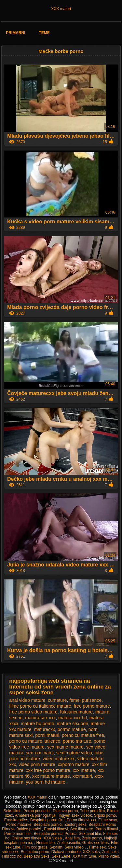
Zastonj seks (75, 825)
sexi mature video (74, 753)
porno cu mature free (83, 735)
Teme (44, 33)
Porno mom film (18, 834)
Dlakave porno (65, 811)
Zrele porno (92, 838)
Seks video (75, 847)
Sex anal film (90, 834)
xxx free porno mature (48, 770)
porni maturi (47, 735)
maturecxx (44, 729)
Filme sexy (107, 820)
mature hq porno (38, 724)
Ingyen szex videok (75, 815)
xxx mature (84, 770)
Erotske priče (16, 820)
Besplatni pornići (48, 825)
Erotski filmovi (56, 829)
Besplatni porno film (47, 820)
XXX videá (53, 838)
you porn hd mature (45, 782)
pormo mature (72, 729)
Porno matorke (19, 825)
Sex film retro (82, 829)
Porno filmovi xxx (81, 820)
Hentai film (45, 843)
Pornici (71, 834)
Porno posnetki (37, 811)
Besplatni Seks (37, 856)
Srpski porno (105, 815)
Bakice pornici (29, 829)
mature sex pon (72, 724)
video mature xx (59, 759)
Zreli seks (110, 852)
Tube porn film (92, 811)
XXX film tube (84, 856)
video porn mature (37, 764)
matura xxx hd (73, 718)
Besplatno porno (35, 852)
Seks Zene (61, 856)
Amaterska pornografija (36, 815)
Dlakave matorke (66, 852)
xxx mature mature (51, 776)
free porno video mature (33, 712)
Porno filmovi (107, 829)
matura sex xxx (40, 718)
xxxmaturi (82, 776)
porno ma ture (77, 741)
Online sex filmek (27, 838)
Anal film (72, 838)
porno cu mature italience (35, 741)
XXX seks (91, 852)
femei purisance (85, 700)
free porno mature (92, 706)
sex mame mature (65, 747)
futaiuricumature (76, 712)
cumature (57, 700)
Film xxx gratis (35, 847)
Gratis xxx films (95, 843)
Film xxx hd (12, 856)
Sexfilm (56, 847)
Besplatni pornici (48, 834)
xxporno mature (74, 764)
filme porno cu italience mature (40, 706)
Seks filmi (13, 811)
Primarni (15, 33)
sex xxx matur (40, 753)
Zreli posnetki (68, 843)
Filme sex (97, 847)
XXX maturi (61, 9)
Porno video (109, 856)
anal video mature (27, 700)
